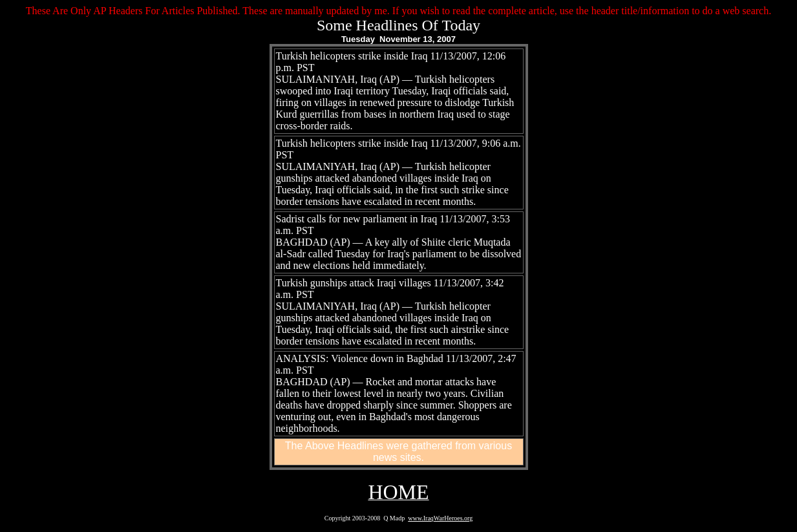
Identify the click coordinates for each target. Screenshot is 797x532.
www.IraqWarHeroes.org (440, 518)
